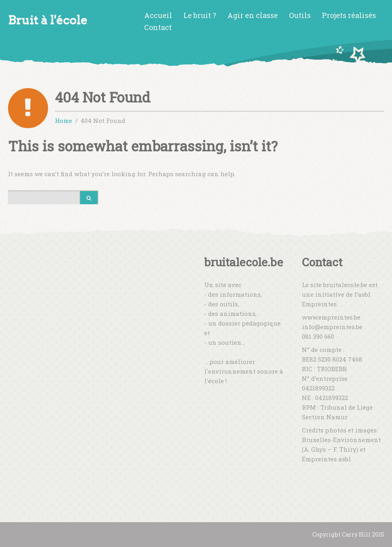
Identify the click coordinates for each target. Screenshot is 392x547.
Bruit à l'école (48, 20)
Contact (158, 27)
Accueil (158, 15)
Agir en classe (253, 15)
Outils (300, 15)
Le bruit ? (200, 15)
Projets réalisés (349, 15)
